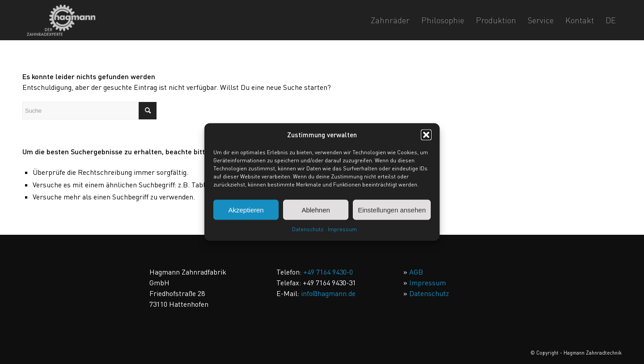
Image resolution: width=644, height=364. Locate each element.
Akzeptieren (246, 210)
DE (611, 20)
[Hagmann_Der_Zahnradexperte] (61, 20)
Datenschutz (308, 229)
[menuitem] (390, 20)
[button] (426, 135)
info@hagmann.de (328, 293)
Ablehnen (316, 210)
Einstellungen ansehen (392, 210)
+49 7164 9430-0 (328, 272)
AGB (416, 272)
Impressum (342, 229)
